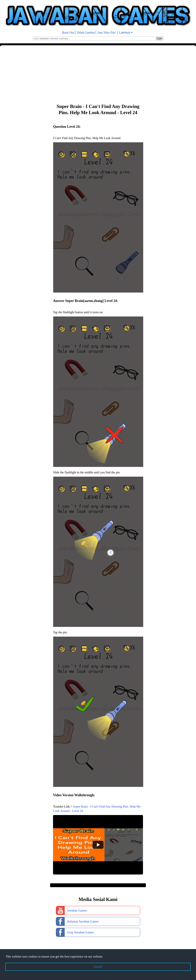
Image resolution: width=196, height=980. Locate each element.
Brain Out (68, 33)
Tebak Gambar (86, 33)
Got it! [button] (98, 967)
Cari (159, 38)
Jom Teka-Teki (107, 33)
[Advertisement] (98, 74)
